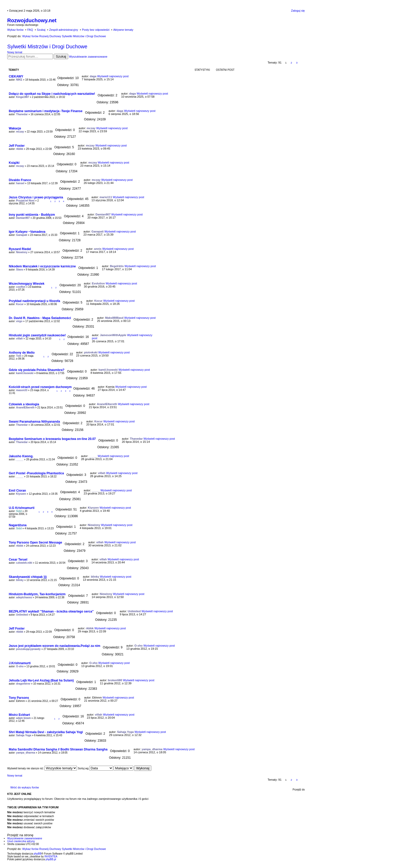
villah (19, 339)
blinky (20, 580)
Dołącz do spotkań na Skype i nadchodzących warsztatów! (52, 94)
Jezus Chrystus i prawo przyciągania (36, 197)
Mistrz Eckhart (19, 715)
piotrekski (91, 352)
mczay (20, 132)
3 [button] (297, 63)
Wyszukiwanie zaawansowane (88, 57)
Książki (14, 163)
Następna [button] (302, 63)
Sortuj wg (95, 768)
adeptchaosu (24, 597)
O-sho (138, 646)
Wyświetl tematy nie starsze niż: (42, 768)
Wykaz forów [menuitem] (15, 30)
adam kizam (23, 718)
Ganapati (22, 235)
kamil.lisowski (25, 373)
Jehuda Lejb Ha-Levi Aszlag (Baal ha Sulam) (41, 680)
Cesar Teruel (18, 560)
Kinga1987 (22, 97)
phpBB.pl (51, 859)
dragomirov (23, 684)
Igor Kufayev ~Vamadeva (27, 232)
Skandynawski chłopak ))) (28, 577)
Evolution (98, 283)
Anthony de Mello (22, 353)
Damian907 (23, 218)
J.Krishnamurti (20, 663)
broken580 (115, 680)
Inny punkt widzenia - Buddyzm (32, 215)
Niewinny (22, 252)
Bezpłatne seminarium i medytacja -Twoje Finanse (46, 111)
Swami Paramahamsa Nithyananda (34, 422)
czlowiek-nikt (24, 563)
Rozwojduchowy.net (32, 20)
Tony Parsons (19, 698)
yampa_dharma (25, 753)
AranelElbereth (25, 408)
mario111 (106, 197)
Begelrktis (117, 266)
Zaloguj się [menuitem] (298, 11)
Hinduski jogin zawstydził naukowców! (37, 335)
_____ (20, 459)
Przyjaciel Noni (25, 201)
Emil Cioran (17, 491)
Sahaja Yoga (24, 735)
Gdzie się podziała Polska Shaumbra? (37, 370)
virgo (19, 321)
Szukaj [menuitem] (41, 30)
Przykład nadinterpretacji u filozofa (34, 301)
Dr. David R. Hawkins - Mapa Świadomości (40, 318)
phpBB (37, 854)
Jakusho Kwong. (21, 456)
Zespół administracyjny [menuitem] (64, 30)
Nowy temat (15, 52)
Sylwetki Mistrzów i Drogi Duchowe (47, 47)
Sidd (19, 511)
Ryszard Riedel (20, 249)
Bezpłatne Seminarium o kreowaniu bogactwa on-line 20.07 (52, 439)
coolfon (21, 287)
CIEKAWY (16, 76)
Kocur (20, 304)
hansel (20, 183)
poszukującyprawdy (28, 649)
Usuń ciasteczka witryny (21, 841)
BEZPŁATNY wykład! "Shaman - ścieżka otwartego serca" (51, 611)
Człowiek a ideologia (24, 404)
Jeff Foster (17, 146)
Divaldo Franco (20, 180)
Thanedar (22, 114)
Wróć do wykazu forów (25, 787)
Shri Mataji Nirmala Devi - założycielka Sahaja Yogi (46, 732)
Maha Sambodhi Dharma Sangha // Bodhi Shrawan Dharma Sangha (58, 749)
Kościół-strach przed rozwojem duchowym (40, 387)
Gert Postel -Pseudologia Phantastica (36, 473)
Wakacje (15, 128)
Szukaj (61, 56)
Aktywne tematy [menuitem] (123, 30)
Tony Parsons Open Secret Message (36, 542)
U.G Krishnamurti (22, 508)
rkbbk (20, 149)
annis (98, 249)
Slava (19, 270)
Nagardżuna (18, 525)
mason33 (22, 390)
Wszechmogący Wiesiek (27, 284)
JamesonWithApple (113, 335)
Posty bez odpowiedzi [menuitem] (96, 30)
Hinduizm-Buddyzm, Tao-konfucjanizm (37, 594)
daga (93, 76)
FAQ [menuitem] (30, 30)
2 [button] (291, 63)
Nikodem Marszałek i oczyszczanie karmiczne (42, 266)
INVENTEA (51, 857)
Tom (19, 356)
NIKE (19, 80)
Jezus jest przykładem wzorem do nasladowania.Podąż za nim (54, 646)
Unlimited (22, 615)
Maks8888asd (114, 318)
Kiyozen (21, 494)
